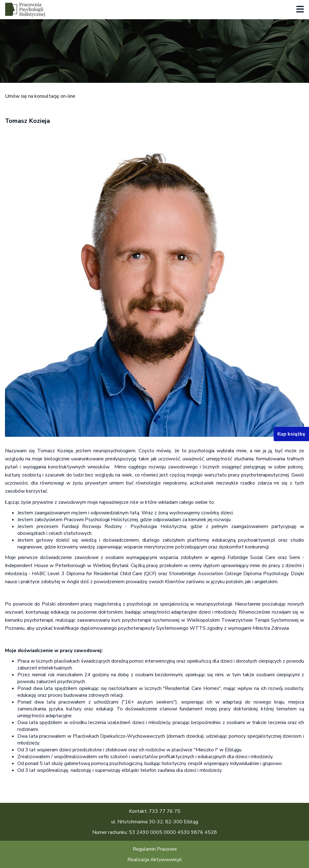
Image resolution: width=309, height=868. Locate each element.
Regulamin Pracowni (155, 849)
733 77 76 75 (165, 811)
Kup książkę (291, 434)
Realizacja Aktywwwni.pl (155, 860)
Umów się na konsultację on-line (40, 96)
